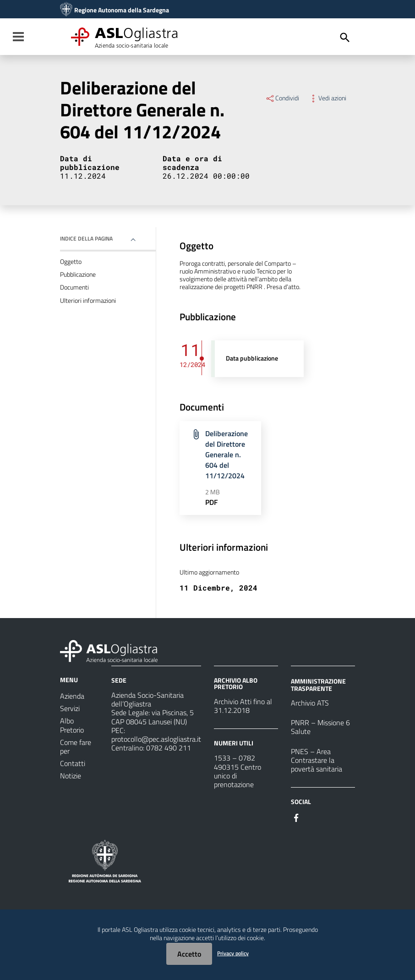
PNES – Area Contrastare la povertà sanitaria (317, 760)
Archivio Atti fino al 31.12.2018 (243, 706)
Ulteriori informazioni (88, 301)
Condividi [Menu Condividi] (282, 98)
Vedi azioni (327, 98)
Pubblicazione (78, 274)
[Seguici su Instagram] (313, 817)
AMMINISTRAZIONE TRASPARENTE (318, 685)
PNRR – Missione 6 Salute (320, 727)
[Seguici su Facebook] (296, 817)
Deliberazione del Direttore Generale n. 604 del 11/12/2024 (227, 454)
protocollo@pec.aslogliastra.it (156, 739)
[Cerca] (345, 38)
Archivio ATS (310, 703)
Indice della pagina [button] (86, 238)
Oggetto (71, 262)
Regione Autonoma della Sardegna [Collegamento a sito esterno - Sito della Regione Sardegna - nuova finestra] (122, 10)
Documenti (74, 287)
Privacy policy (233, 953)
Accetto (189, 954)
